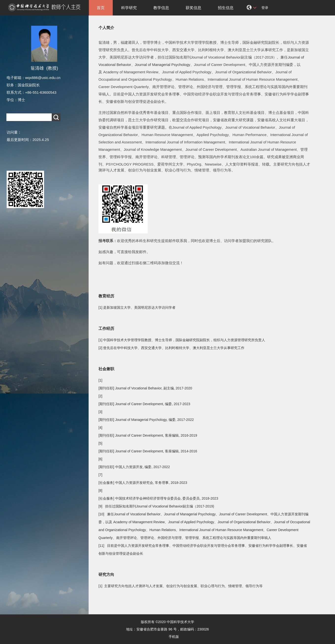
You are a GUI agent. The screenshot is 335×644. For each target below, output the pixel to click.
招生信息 (226, 8)
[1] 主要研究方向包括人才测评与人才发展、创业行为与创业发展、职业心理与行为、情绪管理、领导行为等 (181, 586)
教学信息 (161, 8)
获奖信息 (193, 8)
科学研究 (129, 8)
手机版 (174, 637)
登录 (265, 8)
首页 (101, 8)
